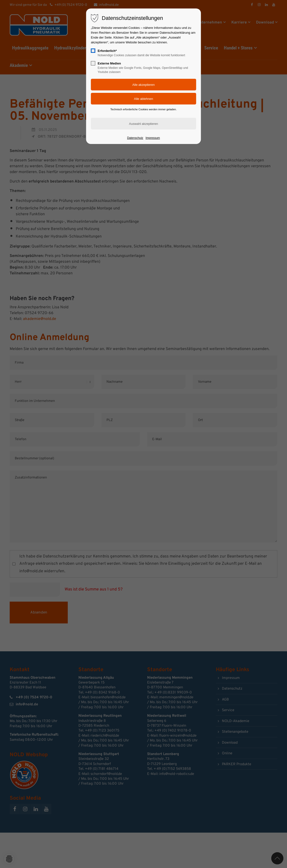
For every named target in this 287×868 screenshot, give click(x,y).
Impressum (153, 138)
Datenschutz (135, 138)
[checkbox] (93, 51)
